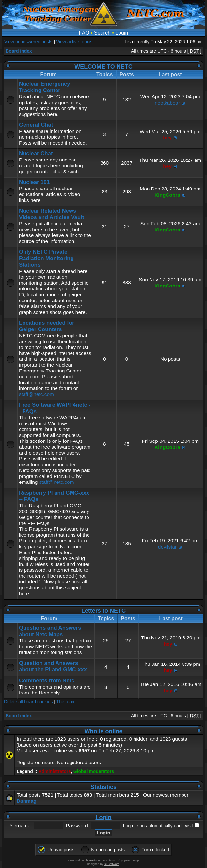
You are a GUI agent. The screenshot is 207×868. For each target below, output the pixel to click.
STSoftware (112, 864)
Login (122, 33)
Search (102, 33)
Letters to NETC (104, 611)
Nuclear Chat (36, 154)
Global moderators (94, 771)
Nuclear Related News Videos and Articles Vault (52, 214)
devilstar (167, 547)
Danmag (27, 801)
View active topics (74, 42)
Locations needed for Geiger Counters (47, 326)
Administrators (55, 771)
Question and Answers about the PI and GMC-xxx (53, 666)
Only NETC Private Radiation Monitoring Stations (46, 258)
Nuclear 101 (34, 182)
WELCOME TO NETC (104, 67)
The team (66, 702)
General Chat (36, 125)
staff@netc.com (36, 394)
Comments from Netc (47, 681)
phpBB (89, 861)
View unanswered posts (28, 42)
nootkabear (167, 103)
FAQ (84, 33)
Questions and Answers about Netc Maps (50, 631)
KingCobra (167, 195)
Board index (19, 51)
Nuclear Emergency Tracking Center (45, 87)
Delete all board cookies (28, 702)
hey (167, 138)
